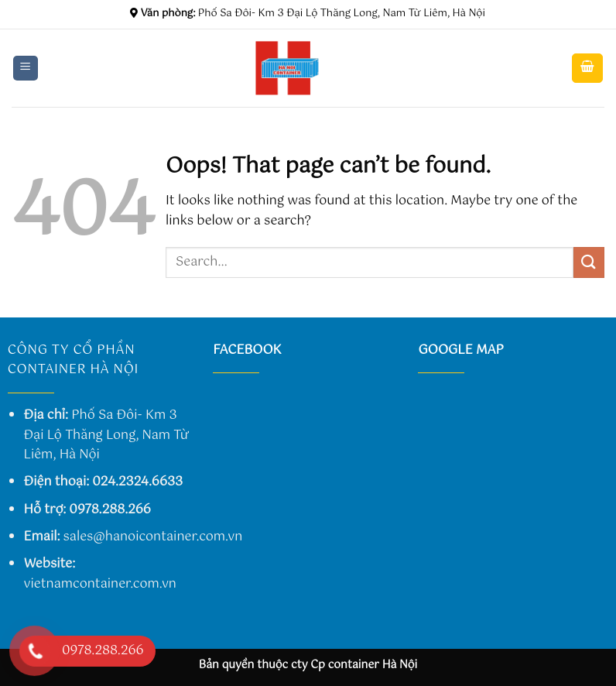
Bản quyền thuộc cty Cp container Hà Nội (308, 665)
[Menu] (26, 69)
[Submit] (589, 262)
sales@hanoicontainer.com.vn (153, 537)
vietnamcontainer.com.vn (100, 584)
